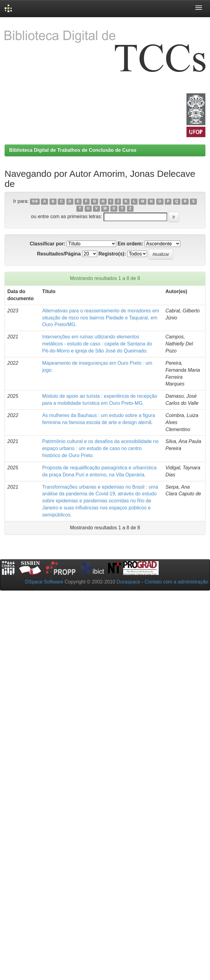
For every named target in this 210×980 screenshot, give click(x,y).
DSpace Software (44, 582)
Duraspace (128, 582)
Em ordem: (131, 244)
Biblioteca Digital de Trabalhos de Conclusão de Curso (73, 150)
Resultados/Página (59, 254)
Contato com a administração (176, 582)
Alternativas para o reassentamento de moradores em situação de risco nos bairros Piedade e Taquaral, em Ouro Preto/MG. (101, 318)
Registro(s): (112, 254)
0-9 (35, 202)
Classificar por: (47, 244)
